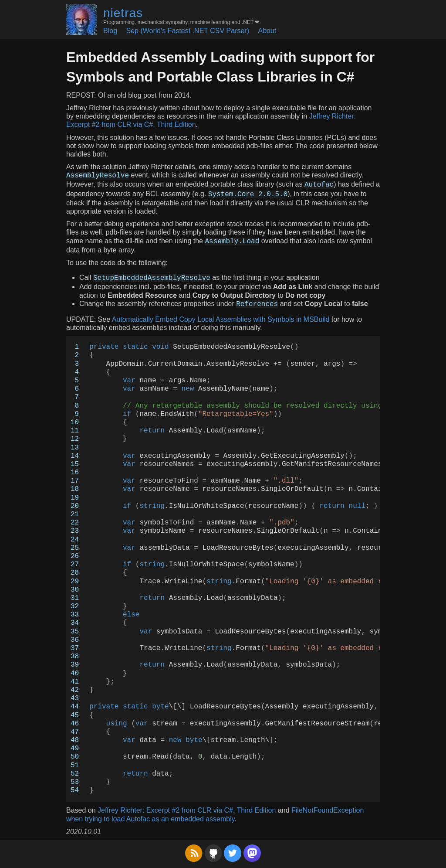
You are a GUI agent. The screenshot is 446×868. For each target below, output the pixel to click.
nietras (123, 13)
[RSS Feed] (194, 859)
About (267, 31)
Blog (110, 31)
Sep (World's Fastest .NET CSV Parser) (188, 31)
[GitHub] (213, 859)
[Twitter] (233, 859)
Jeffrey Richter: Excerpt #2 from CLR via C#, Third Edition (187, 810)
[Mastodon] (252, 859)
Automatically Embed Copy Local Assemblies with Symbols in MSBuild (221, 319)
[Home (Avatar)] (81, 20)
